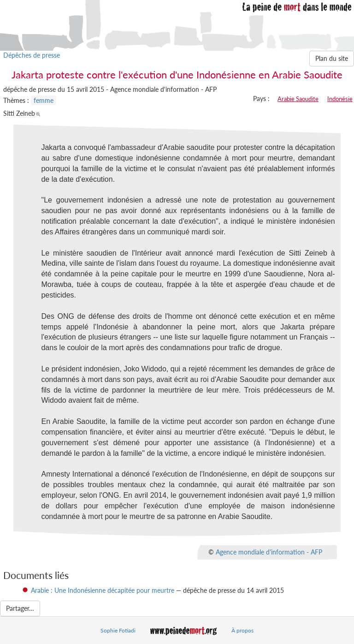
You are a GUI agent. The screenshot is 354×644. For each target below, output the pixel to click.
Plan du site (332, 58)
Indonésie (340, 99)
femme (44, 100)
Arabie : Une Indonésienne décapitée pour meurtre (103, 590)
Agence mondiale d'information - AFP (269, 552)
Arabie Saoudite (298, 99)
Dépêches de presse (32, 55)
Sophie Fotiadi (118, 630)
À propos (242, 630)
